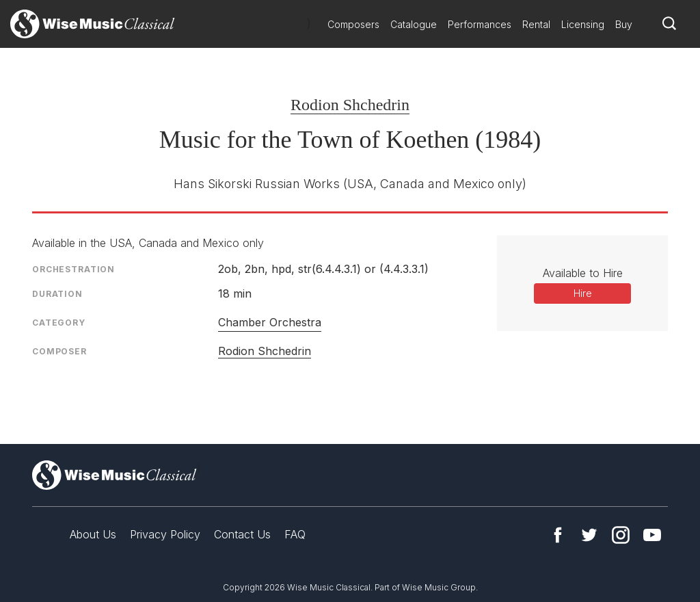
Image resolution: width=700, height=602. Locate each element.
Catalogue (414, 24)
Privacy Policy (165, 534)
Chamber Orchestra (270, 322)
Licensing (583, 24)
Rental (536, 24)
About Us (93, 534)
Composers (353, 24)
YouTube (652, 535)
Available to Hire (583, 273)
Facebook (558, 535)
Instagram (621, 535)
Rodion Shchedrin (350, 105)
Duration (57, 294)
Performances (480, 24)
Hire (583, 293)
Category (59, 323)
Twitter (589, 535)
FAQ (295, 534)
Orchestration (73, 269)
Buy (624, 24)
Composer (59, 351)
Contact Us (242, 534)
